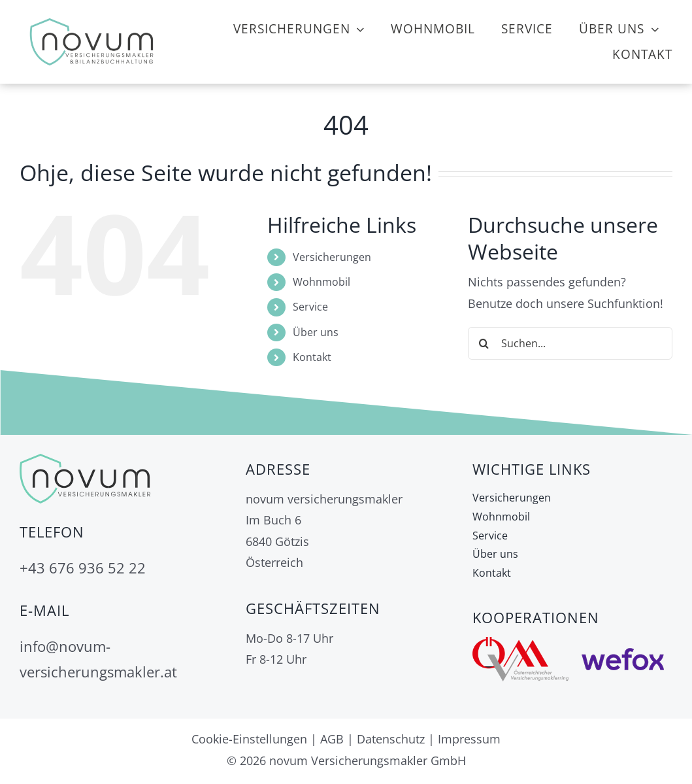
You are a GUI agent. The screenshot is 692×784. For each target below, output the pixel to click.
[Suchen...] (570, 343)
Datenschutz (391, 739)
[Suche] (484, 343)
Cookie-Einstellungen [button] (249, 739)
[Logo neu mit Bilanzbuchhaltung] (91, 19)
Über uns (316, 332)
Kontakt (312, 357)
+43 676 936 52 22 (83, 568)
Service (310, 307)
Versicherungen (332, 257)
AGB (332, 739)
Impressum (469, 739)
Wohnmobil (321, 282)
